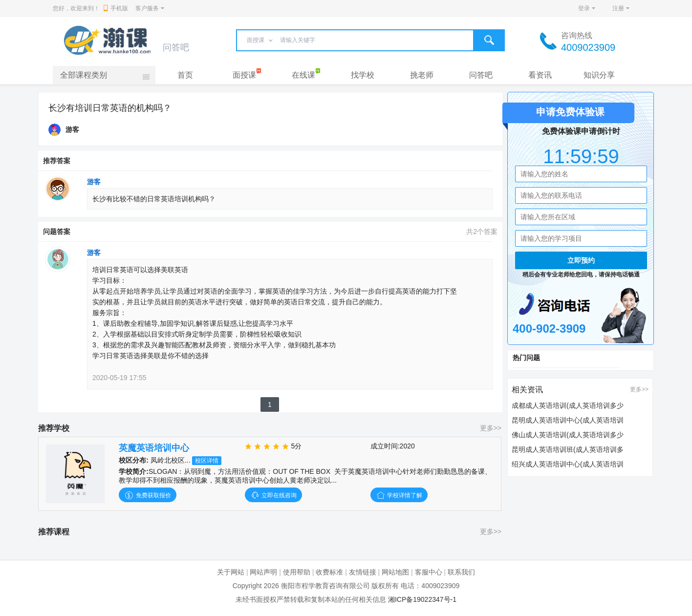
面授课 (244, 75)
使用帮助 (297, 572)
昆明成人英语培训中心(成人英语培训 (568, 420)
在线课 (303, 75)
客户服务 (147, 8)
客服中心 (429, 572)
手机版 (116, 8)
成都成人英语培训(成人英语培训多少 (568, 405)
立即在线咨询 (273, 495)
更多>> (491, 428)
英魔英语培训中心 (154, 448)
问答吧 (481, 75)
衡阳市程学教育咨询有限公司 (325, 586)
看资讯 (540, 75)
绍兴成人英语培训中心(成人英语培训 (568, 464)
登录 (584, 8)
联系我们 (461, 572)
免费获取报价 (147, 495)
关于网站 (231, 572)
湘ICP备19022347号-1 (422, 599)
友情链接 (363, 572)
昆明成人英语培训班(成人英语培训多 (568, 449)
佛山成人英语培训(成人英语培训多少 (568, 435)
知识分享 (599, 75)
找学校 (363, 75)
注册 (618, 8)
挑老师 (422, 75)
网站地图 (395, 572)
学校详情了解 (399, 495)
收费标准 (329, 572)
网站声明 (263, 572)
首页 (185, 75)
